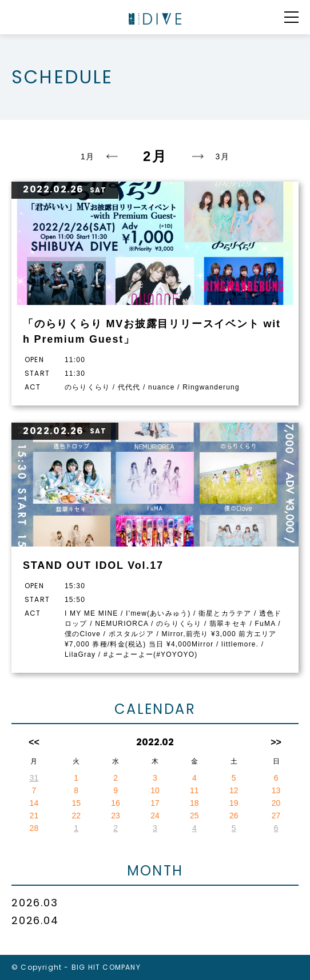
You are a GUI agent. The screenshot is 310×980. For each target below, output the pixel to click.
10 (155, 790)
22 (76, 816)
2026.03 (35, 903)
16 (116, 803)
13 (276, 790)
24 (155, 816)
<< (34, 742)
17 (155, 803)
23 (116, 816)
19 (234, 803)
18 (194, 803)
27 (276, 816)
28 (34, 828)
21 (34, 816)
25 (194, 816)
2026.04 (35, 920)
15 (76, 803)
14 (34, 803)
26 (234, 816)
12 (234, 790)
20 (276, 803)
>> (276, 742)
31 (34, 778)
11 (194, 790)
